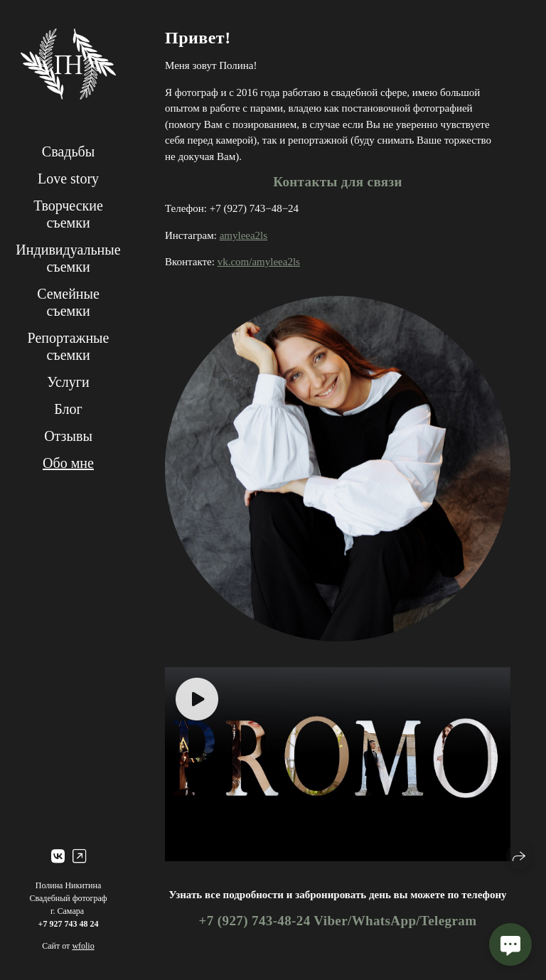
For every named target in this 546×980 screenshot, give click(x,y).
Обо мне (68, 463)
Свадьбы (68, 151)
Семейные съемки (68, 302)
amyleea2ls (243, 235)
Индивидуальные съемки (68, 258)
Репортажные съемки (69, 346)
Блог (68, 409)
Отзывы (68, 436)
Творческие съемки (68, 214)
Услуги (68, 382)
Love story (68, 179)
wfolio (83, 946)
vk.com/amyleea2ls (259, 262)
